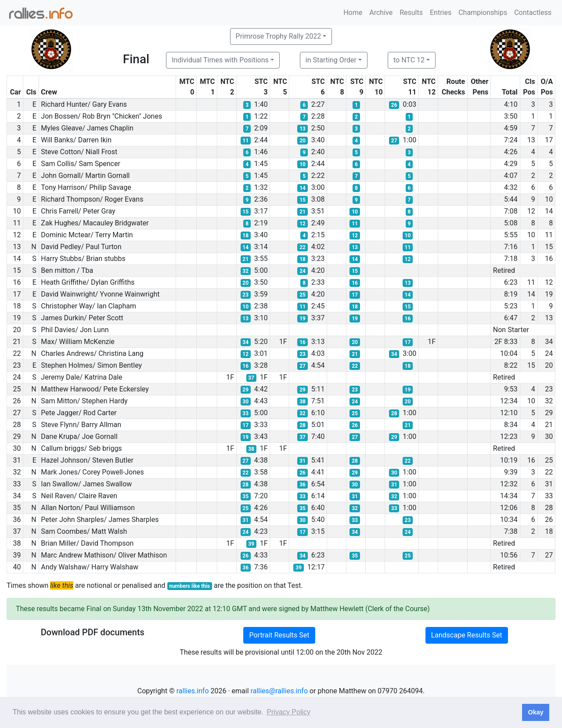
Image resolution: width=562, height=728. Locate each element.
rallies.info (193, 691)
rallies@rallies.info (279, 691)
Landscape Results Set (467, 635)
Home (353, 13)
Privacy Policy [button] (288, 712)
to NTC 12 (409, 60)
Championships (483, 13)
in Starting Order (331, 60)
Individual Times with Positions (220, 60)
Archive (381, 13)
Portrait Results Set (279, 635)
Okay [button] (535, 712)
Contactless (533, 13)
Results (411, 13)
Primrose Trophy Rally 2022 (279, 36)
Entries (441, 13)
